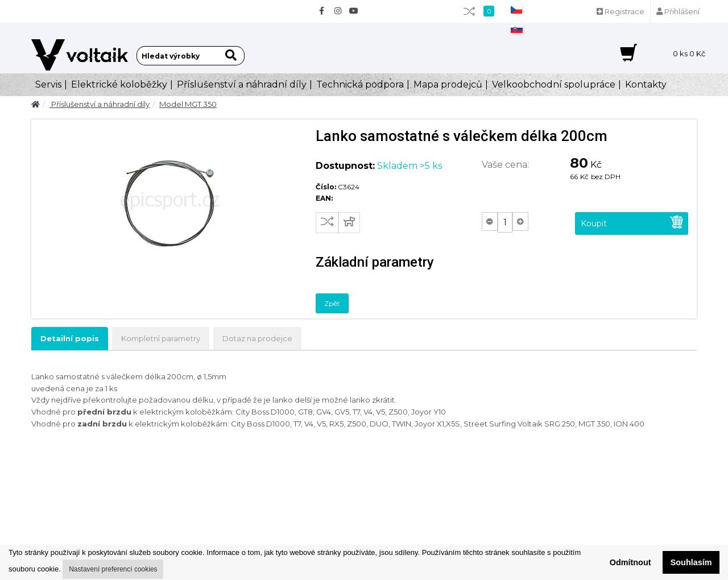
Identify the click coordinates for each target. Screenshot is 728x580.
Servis (48, 84)
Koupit (632, 222)
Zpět (332, 303)
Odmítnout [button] (630, 562)
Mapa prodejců (448, 84)
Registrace (621, 11)
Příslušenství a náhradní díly (242, 84)
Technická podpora (360, 84)
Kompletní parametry (161, 338)
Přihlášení (678, 11)
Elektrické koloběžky (119, 84)
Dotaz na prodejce (257, 338)
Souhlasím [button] (691, 562)
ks (689, 53)
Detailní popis (70, 338)
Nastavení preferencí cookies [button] (113, 569)
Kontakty (646, 84)
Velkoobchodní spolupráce (554, 84)
